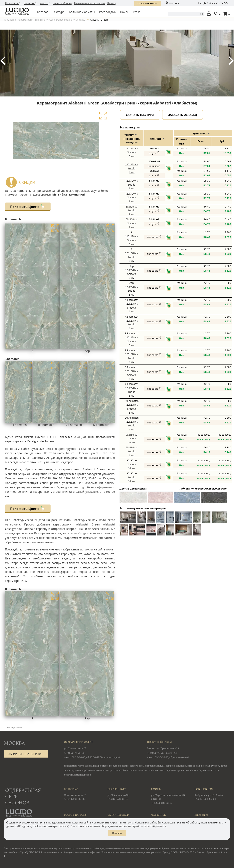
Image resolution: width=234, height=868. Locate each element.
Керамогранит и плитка (32, 20)
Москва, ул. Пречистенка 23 (163, 748)
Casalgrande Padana (61, 20)
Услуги (44, 3)
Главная (9, 20)
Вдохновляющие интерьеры (89, 3)
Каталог (43, 12)
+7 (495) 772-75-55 (213, 3)
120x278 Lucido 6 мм (132, 168)
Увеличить (103, 116)
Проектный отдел (62, 3)
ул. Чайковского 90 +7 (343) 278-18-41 (125, 794)
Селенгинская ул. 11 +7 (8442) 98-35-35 (82, 794)
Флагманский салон (78, 742)
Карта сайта (201, 815)
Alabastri (81, 20)
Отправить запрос (148, 3)
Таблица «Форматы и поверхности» (203, 489)
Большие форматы (82, 12)
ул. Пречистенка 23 (75, 748)
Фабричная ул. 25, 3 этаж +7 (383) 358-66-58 (212, 794)
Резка (137, 12)
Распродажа (107, 12)
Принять (117, 833)
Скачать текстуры (140, 115)
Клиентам (29, 3)
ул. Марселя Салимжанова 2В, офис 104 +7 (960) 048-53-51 (169, 796)
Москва (173, 3)
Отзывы (111, 3)
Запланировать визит (26, 754)
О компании (12, 3)
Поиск (124, 12)
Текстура (58, 12)
